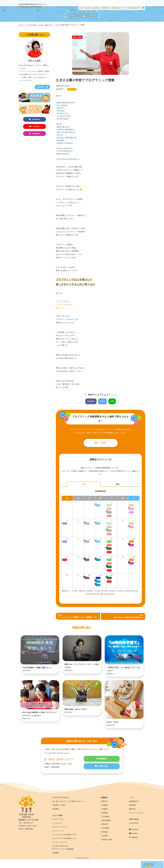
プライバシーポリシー (137, 821)
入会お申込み (134, 832)
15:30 (109, 564)
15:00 (109, 542)
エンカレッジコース (60, 851)
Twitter (102, 401)
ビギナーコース (58, 828)
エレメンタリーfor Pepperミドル (64, 847)
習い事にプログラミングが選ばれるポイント (69, 810)
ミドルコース (57, 832)
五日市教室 (105, 825)
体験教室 (102, 768)
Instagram (35, 134)
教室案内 (105, 806)
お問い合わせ (134, 828)
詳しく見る (101, 443)
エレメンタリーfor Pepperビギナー (65, 843)
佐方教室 (105, 841)
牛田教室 (105, 814)
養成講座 (56, 818)
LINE (113, 401)
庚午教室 (105, 833)
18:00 (109, 553)
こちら (65, 762)
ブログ (132, 806)
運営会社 (132, 818)
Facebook (91, 401)
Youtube (133, 842)
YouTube (35, 127)
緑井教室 (105, 821)
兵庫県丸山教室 (107, 848)
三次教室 (105, 844)
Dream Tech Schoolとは (61, 806)
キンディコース (58, 839)
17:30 (109, 546)
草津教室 (105, 818)
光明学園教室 (106, 829)
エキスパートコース (60, 835)
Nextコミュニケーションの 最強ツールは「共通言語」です (79, 617)
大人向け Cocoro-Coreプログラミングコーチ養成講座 (62, 856)
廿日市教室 (105, 837)
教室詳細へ (42, 87)
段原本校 (105, 810)
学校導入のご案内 (59, 814)
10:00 (65, 560)
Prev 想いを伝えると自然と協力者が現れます (127, 617)
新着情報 (132, 814)
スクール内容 (57, 824)
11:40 (131, 542)
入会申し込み (102, 775)
